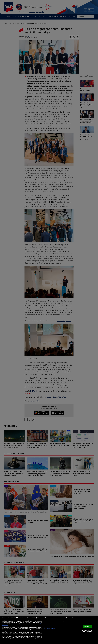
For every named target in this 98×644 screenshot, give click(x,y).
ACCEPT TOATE (88, 627)
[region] (49, 630)
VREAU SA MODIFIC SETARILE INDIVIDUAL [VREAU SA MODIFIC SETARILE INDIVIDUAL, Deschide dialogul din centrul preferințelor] (87, 631)
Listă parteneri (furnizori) (50, 628)
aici (3, 635)
